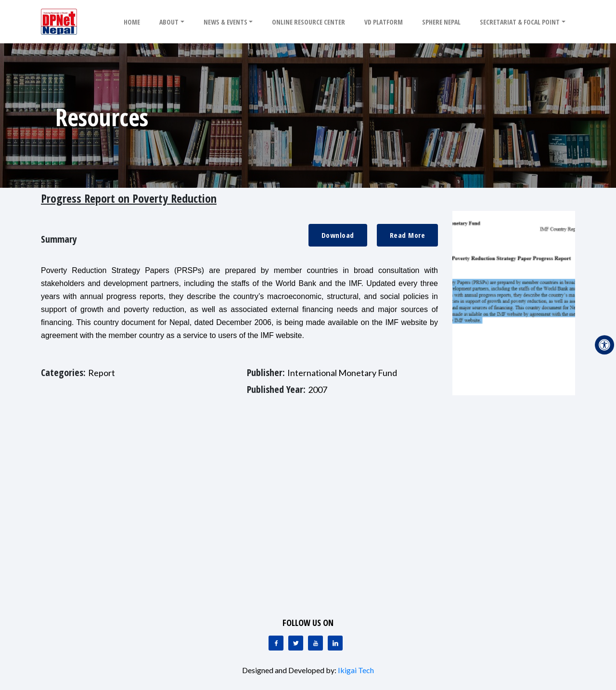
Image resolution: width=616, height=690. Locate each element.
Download (338, 235)
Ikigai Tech (356, 670)
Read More (408, 235)
